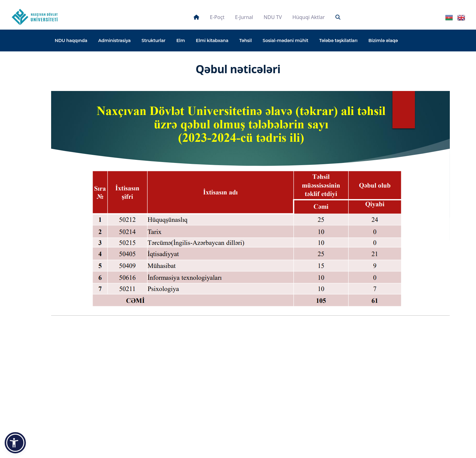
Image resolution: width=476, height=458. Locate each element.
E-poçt (217, 17)
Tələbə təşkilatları (338, 41)
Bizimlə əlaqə (383, 41)
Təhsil (245, 41)
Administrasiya (114, 41)
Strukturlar (154, 41)
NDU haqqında (71, 41)
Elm (181, 41)
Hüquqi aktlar (309, 17)
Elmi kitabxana (212, 41)
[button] (15, 443)
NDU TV (273, 17)
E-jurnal (244, 17)
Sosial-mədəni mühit (286, 41)
